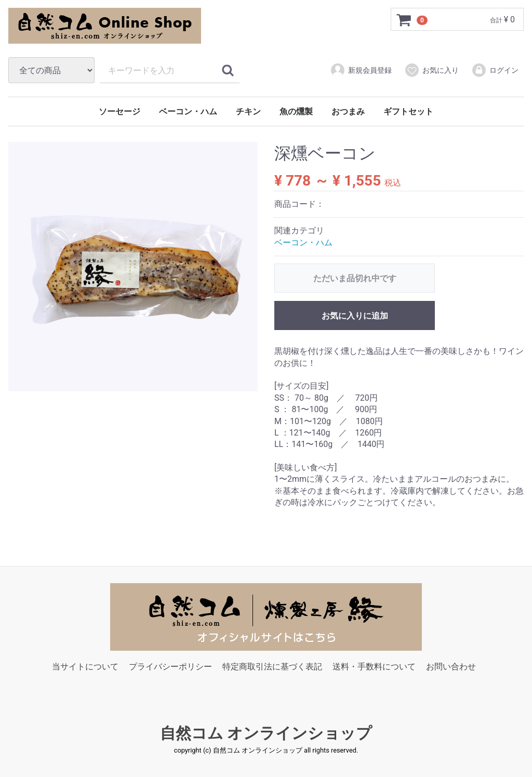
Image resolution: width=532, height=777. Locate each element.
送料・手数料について (374, 667)
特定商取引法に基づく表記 (272, 667)
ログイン (495, 70)
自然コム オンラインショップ (266, 733)
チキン (248, 111)
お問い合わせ (451, 667)
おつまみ (348, 111)
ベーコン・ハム (188, 111)
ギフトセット (408, 111)
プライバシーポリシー (170, 667)
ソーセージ (119, 111)
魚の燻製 (296, 111)
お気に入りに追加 (355, 316)
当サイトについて (85, 667)
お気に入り (431, 70)
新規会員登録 (361, 70)
